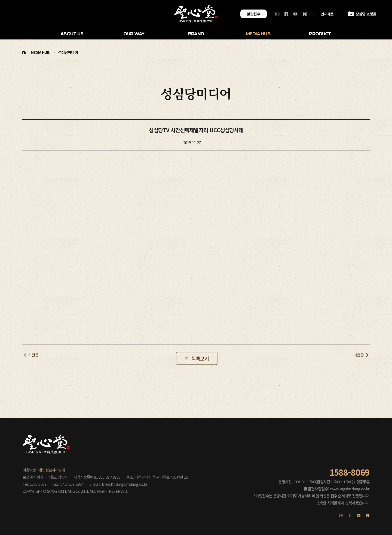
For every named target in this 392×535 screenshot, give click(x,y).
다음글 (359, 355)
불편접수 (254, 14)
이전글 (33, 355)
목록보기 (200, 358)
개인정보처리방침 (52, 470)
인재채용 (327, 14)
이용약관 (29, 470)
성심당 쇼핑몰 (362, 14)
